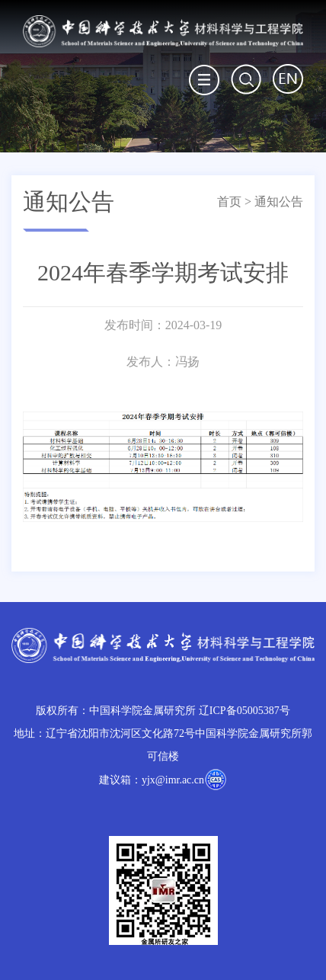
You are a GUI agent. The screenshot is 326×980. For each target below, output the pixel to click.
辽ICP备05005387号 (244, 711)
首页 (229, 202)
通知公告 (279, 202)
